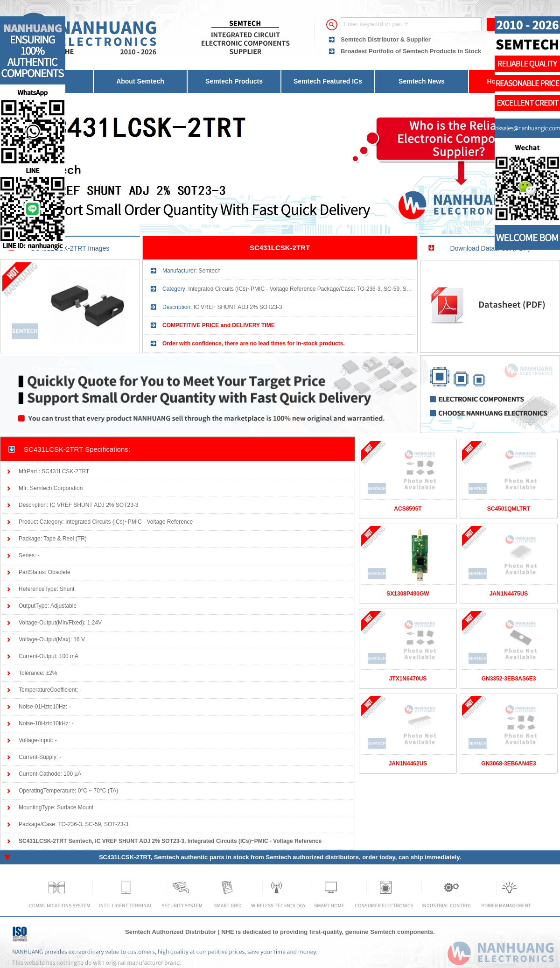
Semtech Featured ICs (328, 81)
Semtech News (422, 81)
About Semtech (140, 81)
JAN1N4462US (408, 764)
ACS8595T (408, 509)
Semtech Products (234, 81)
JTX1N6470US (408, 679)
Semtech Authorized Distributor (171, 932)
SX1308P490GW (408, 594)
